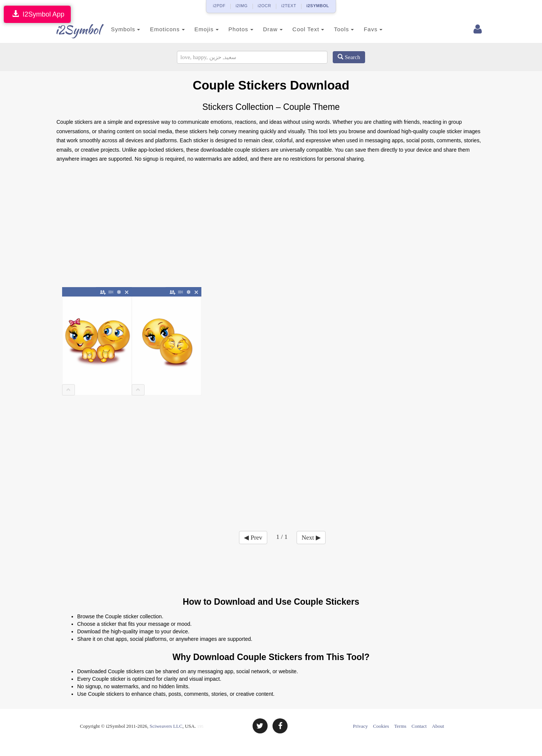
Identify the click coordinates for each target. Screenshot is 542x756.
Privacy (361, 726)
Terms (400, 726)
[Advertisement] (271, 228)
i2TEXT (289, 6)
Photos (233, 29)
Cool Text (300, 29)
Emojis (198, 29)
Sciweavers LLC (166, 726)
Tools (336, 29)
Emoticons (159, 29)
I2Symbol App (37, 14)
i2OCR (265, 6)
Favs (365, 29)
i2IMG (242, 6)
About (438, 726)
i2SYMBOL (318, 6)
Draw (265, 29)
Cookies (381, 726)
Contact (419, 726)
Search (349, 57)
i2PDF (219, 6)
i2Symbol (72, 30)
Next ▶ (311, 538)
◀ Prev (253, 538)
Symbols (117, 29)
